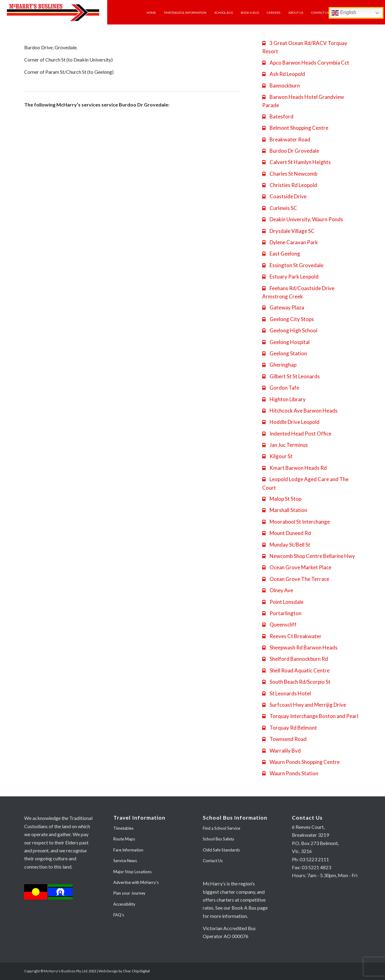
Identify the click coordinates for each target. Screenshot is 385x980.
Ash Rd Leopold (284, 74)
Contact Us (213, 861)
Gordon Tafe (281, 388)
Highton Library (284, 399)
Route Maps (124, 839)
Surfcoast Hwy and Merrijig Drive (304, 705)
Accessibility (124, 904)
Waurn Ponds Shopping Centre (301, 762)
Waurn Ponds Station (290, 773)
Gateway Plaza (283, 307)
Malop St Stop (282, 499)
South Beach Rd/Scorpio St (296, 682)
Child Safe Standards (221, 850)
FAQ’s (119, 915)
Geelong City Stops (288, 319)
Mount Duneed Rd (287, 533)
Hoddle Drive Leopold (291, 422)
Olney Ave (278, 590)
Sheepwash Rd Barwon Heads (300, 647)
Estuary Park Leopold (290, 277)
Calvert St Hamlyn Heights (296, 162)
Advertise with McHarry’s (136, 882)
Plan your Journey (129, 893)
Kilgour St (277, 456)
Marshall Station (285, 510)
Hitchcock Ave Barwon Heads (300, 411)
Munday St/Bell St (286, 545)
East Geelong (281, 254)
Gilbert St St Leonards (291, 376)
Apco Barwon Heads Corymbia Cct (306, 63)
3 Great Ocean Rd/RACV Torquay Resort (305, 47)
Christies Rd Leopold (290, 185)
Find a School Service (221, 828)
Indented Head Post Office (297, 434)
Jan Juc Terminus (285, 445)
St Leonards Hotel (287, 693)
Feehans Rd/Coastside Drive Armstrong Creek (298, 292)
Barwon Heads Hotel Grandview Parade (303, 101)
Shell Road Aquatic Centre (296, 670)
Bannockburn (281, 86)
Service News (125, 861)
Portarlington (282, 613)
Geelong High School (290, 330)
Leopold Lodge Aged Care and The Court (305, 483)
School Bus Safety (219, 839)
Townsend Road (284, 739)
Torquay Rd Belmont (290, 728)
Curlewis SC (280, 208)
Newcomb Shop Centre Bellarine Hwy (309, 556)
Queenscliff (279, 625)
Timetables (123, 828)
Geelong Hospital (286, 342)
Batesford (278, 116)
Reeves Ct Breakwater (292, 636)
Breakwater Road (286, 139)
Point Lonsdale (283, 602)
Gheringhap (279, 365)
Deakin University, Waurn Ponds (303, 219)
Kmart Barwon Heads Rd (294, 468)
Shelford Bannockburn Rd (295, 659)
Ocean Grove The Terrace (296, 579)
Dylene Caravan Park (290, 242)
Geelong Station (285, 353)
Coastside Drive (284, 196)
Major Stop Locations (132, 872)
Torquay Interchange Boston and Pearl (310, 716)
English (344, 13)
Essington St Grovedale (293, 265)
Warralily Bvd (281, 751)
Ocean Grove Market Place (297, 567)
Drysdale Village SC (288, 231)
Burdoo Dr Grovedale (291, 151)
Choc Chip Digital (136, 971)
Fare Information (128, 850)
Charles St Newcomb (290, 174)
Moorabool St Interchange (296, 522)
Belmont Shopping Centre (295, 128)
